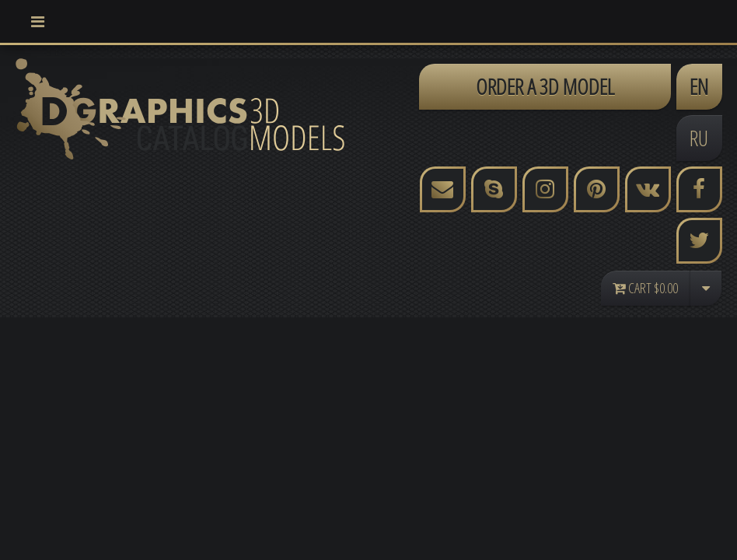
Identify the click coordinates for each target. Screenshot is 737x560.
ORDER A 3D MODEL (545, 86)
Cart (645, 288)
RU (699, 138)
